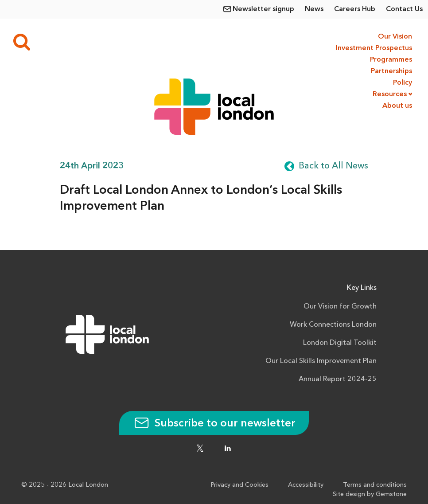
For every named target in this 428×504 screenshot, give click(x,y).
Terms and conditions (375, 485)
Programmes (391, 60)
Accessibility (306, 485)
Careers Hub (355, 9)
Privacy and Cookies (239, 485)
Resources (390, 94)
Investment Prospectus (373, 48)
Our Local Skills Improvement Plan (321, 361)
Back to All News (333, 166)
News (314, 9)
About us (397, 106)
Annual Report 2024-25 (338, 379)
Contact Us (404, 9)
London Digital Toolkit (340, 343)
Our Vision (395, 37)
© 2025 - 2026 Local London (65, 485)
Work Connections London (333, 325)
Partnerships (391, 71)
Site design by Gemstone (370, 494)
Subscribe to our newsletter (214, 424)
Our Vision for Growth (340, 307)
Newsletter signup (263, 9)
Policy (403, 83)
